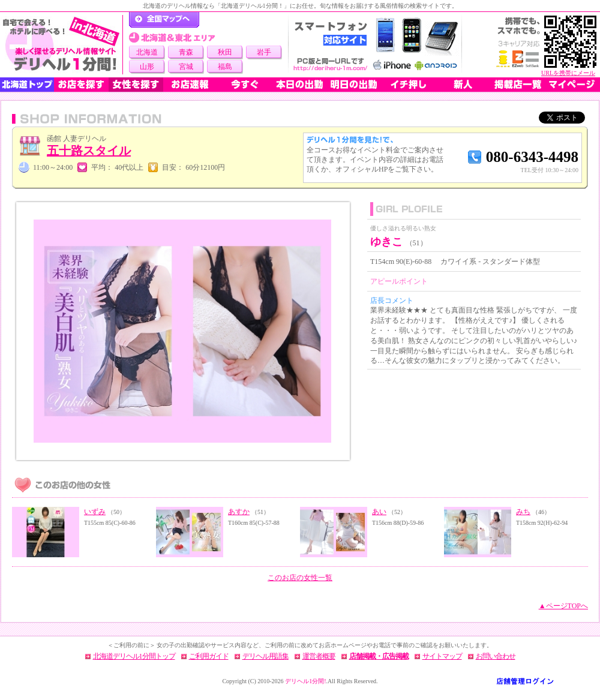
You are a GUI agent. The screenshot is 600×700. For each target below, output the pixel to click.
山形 (147, 67)
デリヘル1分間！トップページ (164, 20)
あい (379, 512)
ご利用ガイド (209, 656)
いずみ (95, 512)
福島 (225, 67)
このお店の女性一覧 (300, 578)
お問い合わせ (496, 656)
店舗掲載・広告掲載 (379, 656)
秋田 (225, 52)
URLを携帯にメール (568, 73)
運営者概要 (319, 656)
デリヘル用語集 (265, 656)
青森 (186, 52)
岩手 (264, 52)
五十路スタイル (89, 151)
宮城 (186, 67)
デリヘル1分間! (305, 681)
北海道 (147, 52)
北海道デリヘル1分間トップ (134, 656)
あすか (239, 512)
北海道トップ (27, 85)
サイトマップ (442, 656)
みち (523, 512)
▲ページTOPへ (563, 606)
